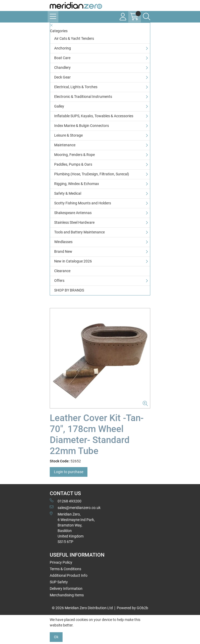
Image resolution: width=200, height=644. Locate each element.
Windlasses (63, 242)
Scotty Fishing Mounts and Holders (83, 203)
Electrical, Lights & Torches (76, 87)
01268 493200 (66, 501)
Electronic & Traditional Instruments (83, 97)
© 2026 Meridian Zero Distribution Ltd (82, 608)
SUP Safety (59, 582)
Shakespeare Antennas (73, 213)
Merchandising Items (67, 595)
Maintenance (65, 145)
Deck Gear (62, 77)
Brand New (63, 251)
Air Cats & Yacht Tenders (74, 38)
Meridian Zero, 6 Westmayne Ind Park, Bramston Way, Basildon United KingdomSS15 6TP (72, 528)
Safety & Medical (68, 193)
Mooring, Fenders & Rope (74, 155)
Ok (56, 637)
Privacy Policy (61, 562)
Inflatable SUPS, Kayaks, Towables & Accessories (94, 116)
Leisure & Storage (68, 135)
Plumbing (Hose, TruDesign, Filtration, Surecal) (92, 174)
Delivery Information (66, 589)
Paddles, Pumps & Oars (73, 164)
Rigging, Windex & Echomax (77, 184)
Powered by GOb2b (132, 608)
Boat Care (62, 58)
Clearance (62, 271)
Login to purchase (69, 472)
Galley (59, 106)
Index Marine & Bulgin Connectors (82, 126)
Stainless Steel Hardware (74, 222)
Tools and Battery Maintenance (79, 232)
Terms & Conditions (65, 569)
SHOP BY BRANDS (69, 290)
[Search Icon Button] (147, 17)
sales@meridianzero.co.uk (75, 507)
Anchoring (63, 48)
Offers (59, 281)
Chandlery (62, 68)
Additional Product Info (69, 575)
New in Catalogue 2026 (73, 261)
